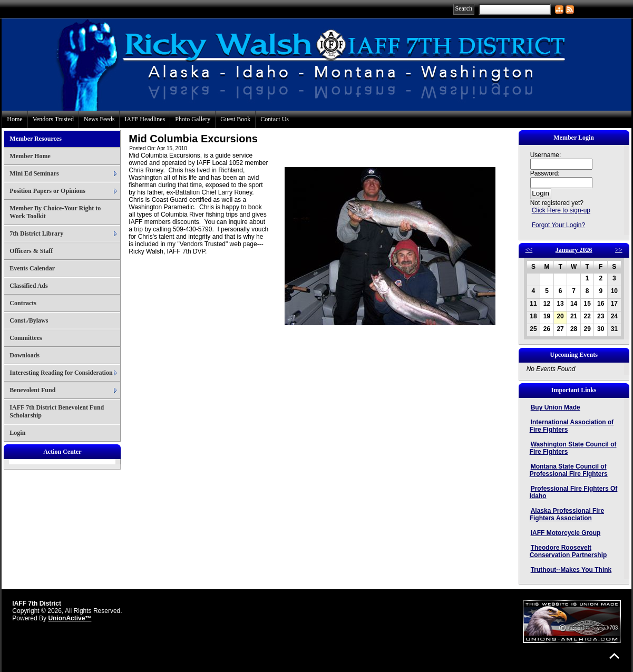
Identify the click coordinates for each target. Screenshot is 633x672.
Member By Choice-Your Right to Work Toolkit (55, 212)
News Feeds (99, 119)
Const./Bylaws (29, 320)
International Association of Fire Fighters (572, 426)
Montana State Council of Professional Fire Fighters (569, 470)
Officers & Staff (31, 251)
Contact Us (275, 119)
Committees (26, 338)
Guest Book (235, 119)
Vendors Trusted (53, 119)
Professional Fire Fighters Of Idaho (574, 492)
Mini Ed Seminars (34, 173)
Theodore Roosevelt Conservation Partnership (568, 551)
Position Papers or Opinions (47, 191)
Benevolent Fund (32, 390)
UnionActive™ (70, 618)
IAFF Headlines (145, 119)
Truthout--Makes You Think (571, 570)
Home (14, 119)
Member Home (30, 156)
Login (17, 433)
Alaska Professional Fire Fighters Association (567, 514)
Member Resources (36, 139)
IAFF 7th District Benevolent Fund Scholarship (57, 411)
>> (619, 250)
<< (529, 250)
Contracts (23, 303)
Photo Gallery (193, 119)
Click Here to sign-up (561, 210)
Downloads (25, 355)
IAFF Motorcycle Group (566, 533)
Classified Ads (28, 286)
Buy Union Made (556, 407)
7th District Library (36, 233)
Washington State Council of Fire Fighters (573, 448)
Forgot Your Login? (558, 225)
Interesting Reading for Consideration (61, 373)
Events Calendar (32, 268)
